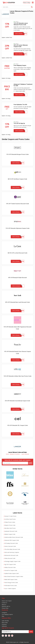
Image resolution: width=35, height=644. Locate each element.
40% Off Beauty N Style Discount (17, 278)
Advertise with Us (6, 606)
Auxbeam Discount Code (11, 531)
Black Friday (27, 3)
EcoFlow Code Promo (10, 519)
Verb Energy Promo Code (11, 582)
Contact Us (4, 603)
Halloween (4, 626)
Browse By (5, 610)
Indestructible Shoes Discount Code (13, 537)
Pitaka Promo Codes (10, 522)
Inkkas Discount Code (10, 567)
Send (30, 463)
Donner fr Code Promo (10, 516)
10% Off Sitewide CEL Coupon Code (17, 425)
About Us (4, 604)
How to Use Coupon (7, 601)
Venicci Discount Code (10, 546)
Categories (4, 613)
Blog (3, 616)
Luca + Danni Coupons (10, 588)
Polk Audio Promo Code (10, 585)
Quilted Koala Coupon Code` (11, 573)
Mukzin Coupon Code (10, 534)
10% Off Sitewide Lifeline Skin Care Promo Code (17, 376)
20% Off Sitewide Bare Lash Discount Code (17, 302)
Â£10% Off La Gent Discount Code (17, 253)
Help (3, 598)
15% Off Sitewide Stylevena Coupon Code (17, 228)
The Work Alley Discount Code (12, 549)
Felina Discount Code (10, 558)
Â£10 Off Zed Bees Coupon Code (17, 179)
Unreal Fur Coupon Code (11, 570)
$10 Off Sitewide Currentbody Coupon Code (17, 401)
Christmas (4, 624)
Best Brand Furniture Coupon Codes (14, 576)
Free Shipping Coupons (7, 614)
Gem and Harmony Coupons (12, 552)
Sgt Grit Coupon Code (10, 564)
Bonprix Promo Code (10, 525)
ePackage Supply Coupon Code (12, 561)
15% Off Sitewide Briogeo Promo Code (17, 154)
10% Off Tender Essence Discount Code (17, 204)
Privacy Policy (5, 608)
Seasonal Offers (6, 618)
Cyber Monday (5, 621)
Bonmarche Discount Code (11, 555)
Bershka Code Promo (10, 528)
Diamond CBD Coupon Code (11, 540)
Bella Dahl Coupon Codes (11, 579)
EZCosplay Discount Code (11, 543)
